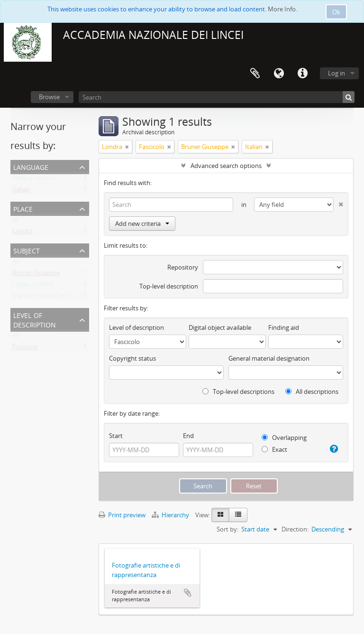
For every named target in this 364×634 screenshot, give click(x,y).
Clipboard (255, 74)
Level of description (35, 319)
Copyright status (132, 358)
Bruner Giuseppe (36, 275)
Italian (21, 191)
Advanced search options (226, 166)
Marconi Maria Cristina (44, 298)
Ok (336, 12)
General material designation (269, 358)
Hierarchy (171, 515)
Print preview (122, 515)
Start (116, 436)
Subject (27, 250)
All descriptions (312, 392)
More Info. (282, 9)
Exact (274, 449)
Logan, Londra (33, 286)
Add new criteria (142, 224)
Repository (183, 267)
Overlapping (284, 438)
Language (279, 74)
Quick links (302, 74)
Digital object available (220, 327)
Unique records (34, 180)
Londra (23, 233)
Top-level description (169, 286)
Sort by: (227, 529)
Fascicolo (25, 349)
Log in (337, 73)
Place (23, 208)
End (188, 436)
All (16, 222)
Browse (49, 97)
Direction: (295, 529)
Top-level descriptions (238, 392)
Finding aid (284, 327)
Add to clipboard (188, 593)
